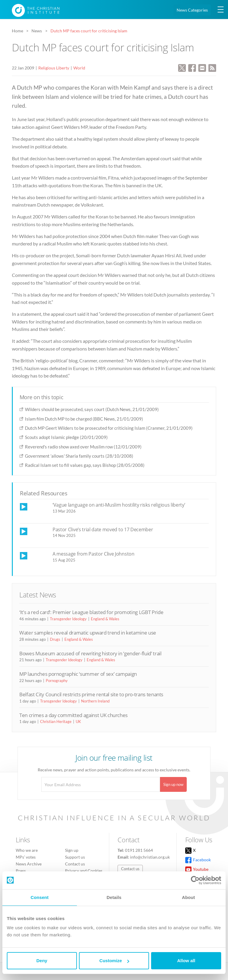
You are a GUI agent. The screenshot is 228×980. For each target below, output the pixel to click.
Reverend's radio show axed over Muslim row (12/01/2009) (83, 447)
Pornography (57, 681)
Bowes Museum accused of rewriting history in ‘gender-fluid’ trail (90, 653)
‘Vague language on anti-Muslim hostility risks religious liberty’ (119, 505)
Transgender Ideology (68, 619)
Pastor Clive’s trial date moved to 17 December (103, 529)
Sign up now (173, 784)
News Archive (29, 864)
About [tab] (189, 897)
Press (21, 871)
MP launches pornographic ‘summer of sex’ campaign (78, 674)
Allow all (186, 961)
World (79, 68)
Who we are (27, 850)
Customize (114, 961)
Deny (42, 961)
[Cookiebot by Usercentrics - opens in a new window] (195, 880)
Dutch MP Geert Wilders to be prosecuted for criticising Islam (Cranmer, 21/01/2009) (109, 428)
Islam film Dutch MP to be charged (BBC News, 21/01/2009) (84, 419)
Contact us (75, 864)
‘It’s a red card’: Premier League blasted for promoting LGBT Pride (91, 612)
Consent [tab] (40, 897)
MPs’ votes (26, 857)
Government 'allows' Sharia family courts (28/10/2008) (79, 456)
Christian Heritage (56, 721)
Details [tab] (114, 897)
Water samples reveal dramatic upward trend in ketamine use (88, 633)
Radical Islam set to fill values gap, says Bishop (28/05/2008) (85, 465)
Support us (75, 857)
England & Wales (105, 619)
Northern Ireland (95, 701)
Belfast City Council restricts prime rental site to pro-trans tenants (91, 694)
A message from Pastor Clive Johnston (94, 554)
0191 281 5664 (139, 850)
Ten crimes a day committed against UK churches (73, 715)
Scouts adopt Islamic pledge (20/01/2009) (66, 437)
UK (78, 721)
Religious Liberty (54, 68)
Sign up (72, 850)
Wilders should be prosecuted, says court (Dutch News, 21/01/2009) (92, 409)
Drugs (55, 639)
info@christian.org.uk (150, 857)
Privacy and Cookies (84, 871)
